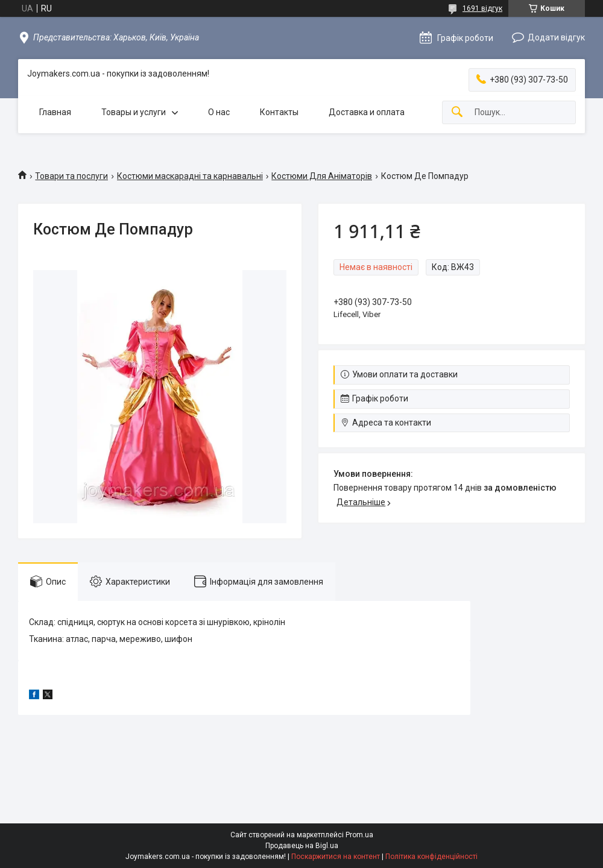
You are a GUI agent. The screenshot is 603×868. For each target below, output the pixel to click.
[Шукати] (457, 112)
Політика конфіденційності (431, 857)
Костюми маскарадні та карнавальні (190, 176)
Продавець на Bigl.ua (302, 846)
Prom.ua (359, 835)
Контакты (279, 112)
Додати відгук (556, 37)
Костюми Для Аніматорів (322, 176)
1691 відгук (482, 8)
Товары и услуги (134, 112)
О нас (219, 112)
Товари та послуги (71, 176)
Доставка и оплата (367, 112)
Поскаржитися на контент (336, 857)
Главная (55, 112)
